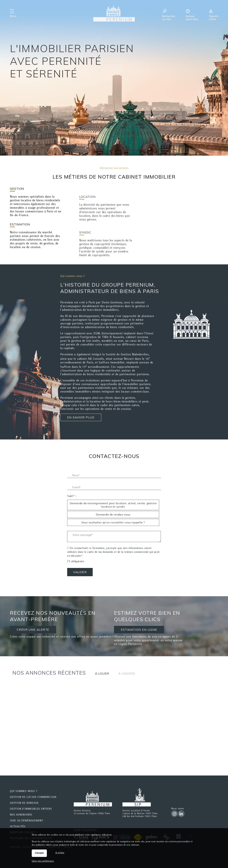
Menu (13, 16)
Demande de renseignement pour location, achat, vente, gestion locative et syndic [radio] (113, 505)
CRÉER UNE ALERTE (29, 631)
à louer (102, 673)
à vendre (127, 673)
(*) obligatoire (76, 562)
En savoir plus (81, 417)
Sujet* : (72, 496)
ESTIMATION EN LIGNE (138, 630)
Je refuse (60, 853)
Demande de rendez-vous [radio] (113, 514)
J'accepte (39, 853)
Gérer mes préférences (43, 861)
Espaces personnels (215, 13)
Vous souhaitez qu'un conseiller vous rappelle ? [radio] (113, 522)
